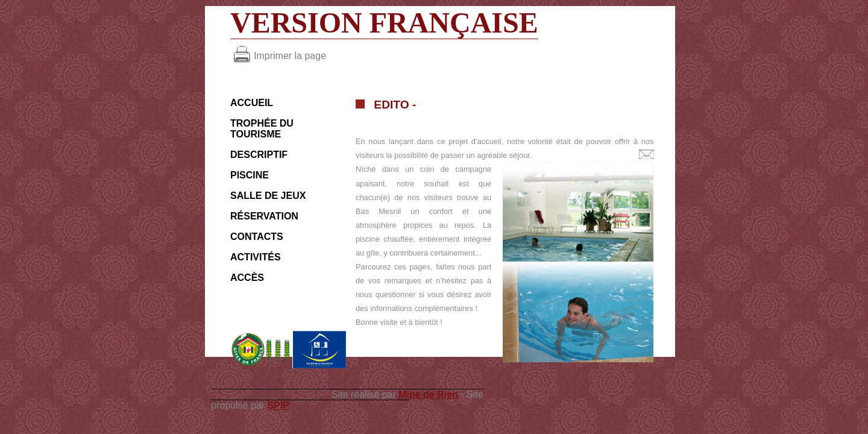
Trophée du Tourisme (262, 129)
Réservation (264, 216)
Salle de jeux (268, 196)
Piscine (250, 175)
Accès (247, 278)
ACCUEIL (252, 103)
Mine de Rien (428, 395)
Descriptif (259, 155)
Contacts (257, 237)
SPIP (278, 405)
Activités (256, 257)
